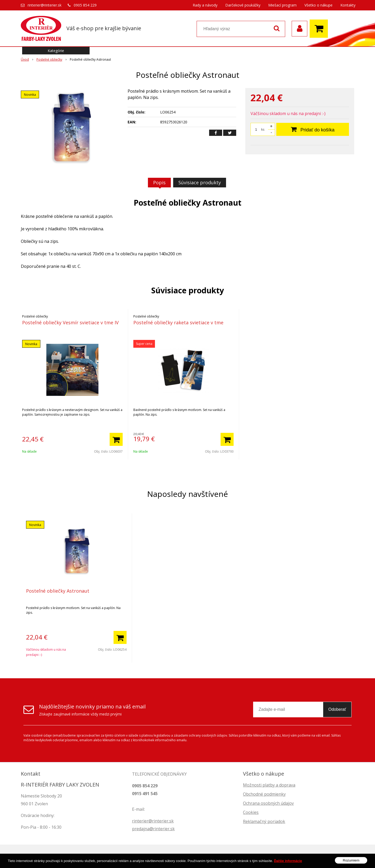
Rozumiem (351, 864)
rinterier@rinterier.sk (45, 5)
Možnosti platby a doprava (269, 785)
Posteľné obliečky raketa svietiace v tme (178, 322)
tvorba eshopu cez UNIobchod (213, 856)
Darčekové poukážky (243, 5)
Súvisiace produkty (200, 182)
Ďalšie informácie (288, 864)
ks (263, 129)
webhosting (250, 856)
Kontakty (348, 5)
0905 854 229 (85, 5)
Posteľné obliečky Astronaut (58, 591)
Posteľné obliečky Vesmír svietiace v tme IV (70, 322)
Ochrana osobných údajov (268, 803)
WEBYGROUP (293, 856)
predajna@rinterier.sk (153, 829)
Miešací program (282, 5)
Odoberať (337, 709)
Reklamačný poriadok (264, 821)
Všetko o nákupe (318, 5)
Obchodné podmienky (264, 794)
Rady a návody (205, 5)
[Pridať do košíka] (116, 439)
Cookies (251, 812)
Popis (159, 182)
